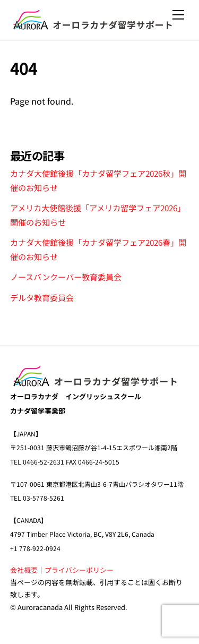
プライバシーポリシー (79, 570)
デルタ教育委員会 (42, 297)
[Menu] (178, 15)
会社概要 (24, 570)
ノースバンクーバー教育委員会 (66, 277)
